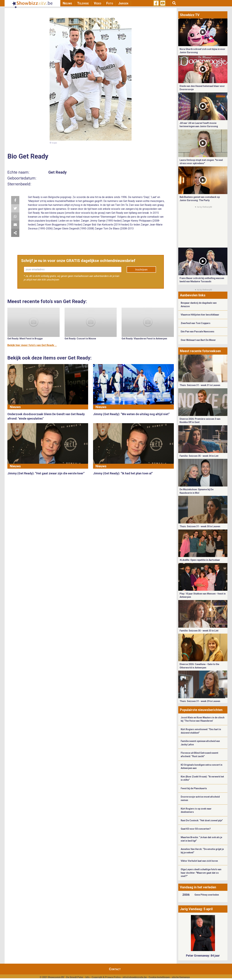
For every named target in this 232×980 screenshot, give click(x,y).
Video (98, 3)
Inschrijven (141, 270)
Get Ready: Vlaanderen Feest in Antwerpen (144, 339)
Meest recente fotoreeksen (200, 351)
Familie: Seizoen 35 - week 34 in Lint (199, 456)
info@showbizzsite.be (135, 977)
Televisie (83, 3)
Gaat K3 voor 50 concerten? (196, 829)
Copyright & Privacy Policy (106, 977)
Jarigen (123, 3)
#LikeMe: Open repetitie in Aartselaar (200, 560)
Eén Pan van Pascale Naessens (198, 332)
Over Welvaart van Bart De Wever (198, 340)
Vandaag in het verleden (198, 887)
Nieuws (67, 3)
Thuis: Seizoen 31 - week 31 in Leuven (200, 385)
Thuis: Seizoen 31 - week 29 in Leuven (200, 701)
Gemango (185, 977)
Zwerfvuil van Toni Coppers (196, 323)
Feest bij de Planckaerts (194, 788)
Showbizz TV (190, 15)
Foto (110, 3)
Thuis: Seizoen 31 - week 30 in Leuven (200, 526)
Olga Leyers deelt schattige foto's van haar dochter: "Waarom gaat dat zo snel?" (201, 873)
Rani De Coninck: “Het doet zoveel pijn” (202, 820)
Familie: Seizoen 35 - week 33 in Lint (199, 631)
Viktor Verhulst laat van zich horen (199, 861)
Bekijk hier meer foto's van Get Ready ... (32, 345)
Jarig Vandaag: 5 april (196, 909)
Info (87, 977)
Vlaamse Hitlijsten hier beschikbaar (200, 315)
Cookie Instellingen (159, 977)
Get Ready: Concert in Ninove (80, 339)
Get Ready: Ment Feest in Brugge (25, 339)
